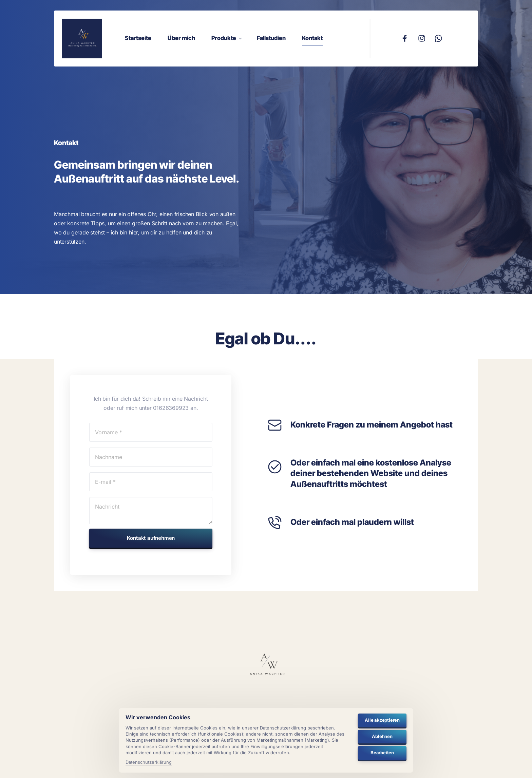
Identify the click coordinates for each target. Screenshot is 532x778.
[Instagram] (424, 39)
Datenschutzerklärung (149, 763)
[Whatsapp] (441, 39)
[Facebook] (407, 39)
